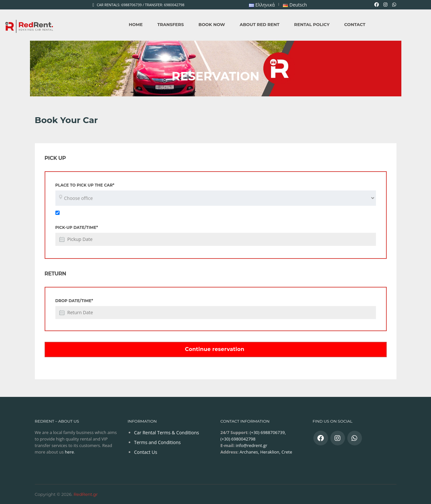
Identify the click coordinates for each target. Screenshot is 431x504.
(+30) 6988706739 (267, 432)
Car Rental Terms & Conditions (167, 433)
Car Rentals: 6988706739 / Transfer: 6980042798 (141, 5)
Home (136, 24)
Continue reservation (215, 349)
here (69, 452)
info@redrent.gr (251, 445)
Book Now (212, 24)
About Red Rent (260, 24)
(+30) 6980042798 (238, 439)
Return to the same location (88, 212)
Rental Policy (312, 24)
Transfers (171, 24)
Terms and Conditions (158, 442)
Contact (355, 24)
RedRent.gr (86, 494)
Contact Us (146, 452)
